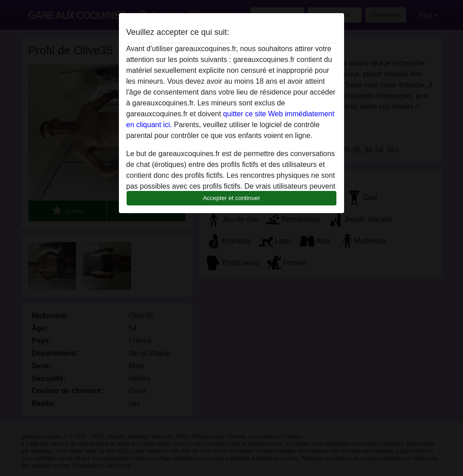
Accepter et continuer (232, 198)
